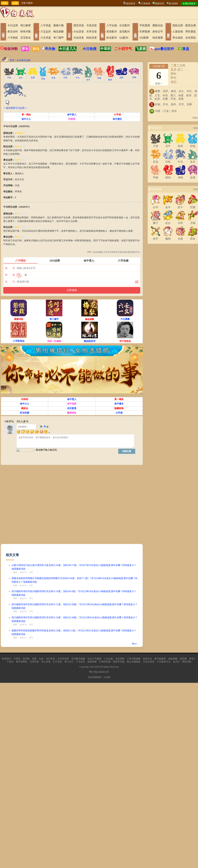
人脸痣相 (178, 32)
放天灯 (176, 662)
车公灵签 (46, 662)
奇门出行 (69, 662)
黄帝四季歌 (22, 662)
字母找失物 (105, 662)
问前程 (72, 119)
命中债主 (117, 119)
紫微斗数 (59, 25)
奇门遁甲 (59, 38)
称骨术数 (26, 32)
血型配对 (125, 32)
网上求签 (69, 32)
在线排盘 (36, 32)
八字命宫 (81, 662)
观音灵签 (79, 25)
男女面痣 (178, 38)
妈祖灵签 (92, 38)
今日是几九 (68, 49)
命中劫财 (72, 404)
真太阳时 (173, 4)
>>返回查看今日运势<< (15, 108)
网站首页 (3, 32)
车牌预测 (145, 32)
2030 (97, 667)
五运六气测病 (94, 659)
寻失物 (50, 49)
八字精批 (13, 38)
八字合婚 (112, 25)
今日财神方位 (164, 662)
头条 (41, 659)
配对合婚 (102, 32)
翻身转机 (72, 413)
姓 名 (10, 268)
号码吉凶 (135, 32)
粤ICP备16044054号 (99, 672)
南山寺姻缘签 (134, 662)
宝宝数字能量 (78, 659)
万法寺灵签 (149, 662)
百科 (15, 572)
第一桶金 (26, 115)
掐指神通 (92, 662)
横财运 (25, 408)
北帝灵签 (34, 662)
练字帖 (26, 659)
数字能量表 (160, 659)
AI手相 (117, 115)
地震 (34, 659)
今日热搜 (88, 49)
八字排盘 (46, 25)
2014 (92, 667)
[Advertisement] (38, 506)
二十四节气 (123, 49)
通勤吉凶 (158, 25)
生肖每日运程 (24, 60)
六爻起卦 (46, 32)
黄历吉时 (13, 32)
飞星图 (141, 49)
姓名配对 (112, 38)
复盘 (186, 49)
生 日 (10, 282)
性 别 (10, 275)
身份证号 (158, 32)
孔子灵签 (57, 662)
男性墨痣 (191, 32)
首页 (12, 60)
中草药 (106, 49)
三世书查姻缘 (134, 659)
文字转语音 (63, 659)
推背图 (183, 659)
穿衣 (25, 49)
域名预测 (158, 38)
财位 (36, 49)
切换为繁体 (27, 3)
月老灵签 (92, 25)
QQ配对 (124, 38)
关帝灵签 (92, 32)
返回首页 (131, 4)
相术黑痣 (168, 32)
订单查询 (146, 4)
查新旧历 (160, 4)
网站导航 (187, 662)
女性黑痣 (191, 38)
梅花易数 (59, 32)
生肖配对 (125, 25)
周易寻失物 (119, 662)
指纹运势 (178, 25)
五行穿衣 (50, 659)
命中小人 (26, 119)
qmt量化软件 (164, 49)
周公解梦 (26, 25)
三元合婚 (108, 659)
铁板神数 (11, 49)
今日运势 (13, 25)
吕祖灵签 (79, 38)
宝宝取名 (26, 38)
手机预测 (145, 25)
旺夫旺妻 (25, 413)
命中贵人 (72, 115)
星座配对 (112, 32)
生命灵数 (120, 659)
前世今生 (148, 659)
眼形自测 (191, 25)
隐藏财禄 (119, 408)
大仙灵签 (79, 32)
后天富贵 (72, 408)
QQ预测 (144, 38)
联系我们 (7, 659)
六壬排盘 (46, 38)
